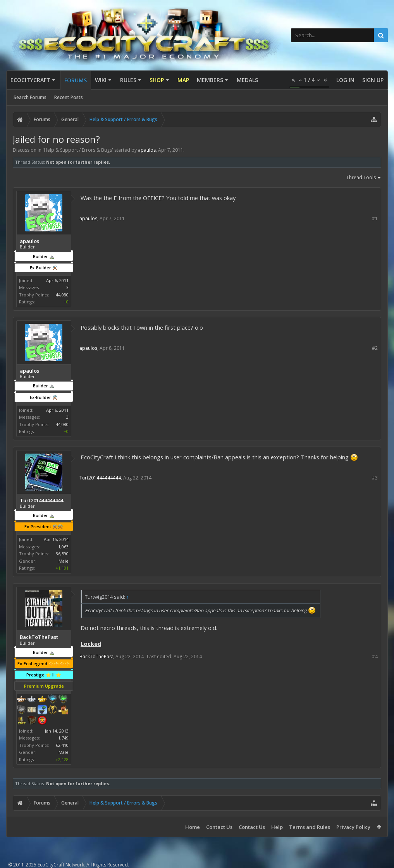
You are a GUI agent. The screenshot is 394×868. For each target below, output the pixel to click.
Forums (76, 80)
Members (210, 80)
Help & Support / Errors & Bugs (78, 150)
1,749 (63, 738)
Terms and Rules (310, 827)
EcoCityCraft (30, 80)
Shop (157, 80)
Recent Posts (69, 97)
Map (183, 80)
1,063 (63, 547)
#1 (375, 218)
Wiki (101, 80)
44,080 (62, 295)
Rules (128, 80)
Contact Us (219, 827)
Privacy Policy (353, 827)
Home (193, 827)
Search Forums (30, 97)
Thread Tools (364, 178)
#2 (375, 348)
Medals (247, 80)
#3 (375, 478)
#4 (375, 657)
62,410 (62, 745)
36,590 (62, 554)
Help (277, 827)
